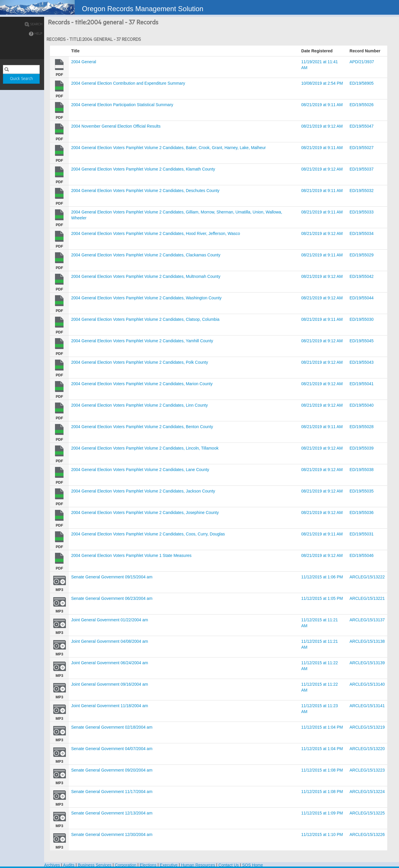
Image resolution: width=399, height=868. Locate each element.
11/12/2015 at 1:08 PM (322, 770)
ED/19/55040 (362, 405)
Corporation (126, 865)
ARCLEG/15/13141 (367, 706)
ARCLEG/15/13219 (367, 727)
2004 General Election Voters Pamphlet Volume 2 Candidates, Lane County (140, 470)
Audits (69, 865)
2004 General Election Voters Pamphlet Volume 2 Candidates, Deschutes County (145, 191)
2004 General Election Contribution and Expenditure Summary (128, 83)
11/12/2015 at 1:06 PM (322, 577)
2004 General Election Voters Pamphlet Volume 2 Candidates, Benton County (142, 427)
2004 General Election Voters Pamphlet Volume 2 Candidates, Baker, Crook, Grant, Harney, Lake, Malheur (168, 148)
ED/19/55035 (362, 491)
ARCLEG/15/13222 (367, 577)
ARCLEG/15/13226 (367, 834)
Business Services (95, 865)
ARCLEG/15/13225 (367, 813)
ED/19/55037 (362, 169)
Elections (148, 865)
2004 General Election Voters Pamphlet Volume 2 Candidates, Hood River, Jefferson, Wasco (156, 233)
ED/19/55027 (362, 148)
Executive (169, 865)
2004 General (84, 62)
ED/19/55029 (362, 255)
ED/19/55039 (362, 448)
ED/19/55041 (362, 384)
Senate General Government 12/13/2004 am (112, 813)
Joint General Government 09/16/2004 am (110, 684)
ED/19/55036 (362, 513)
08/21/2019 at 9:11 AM (322, 105)
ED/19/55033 (362, 212)
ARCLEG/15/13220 (367, 749)
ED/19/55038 (362, 470)
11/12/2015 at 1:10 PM (322, 834)
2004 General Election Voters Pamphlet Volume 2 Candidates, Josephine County (145, 513)
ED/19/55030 (362, 319)
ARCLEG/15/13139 (367, 663)
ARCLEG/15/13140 (367, 684)
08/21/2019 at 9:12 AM (322, 126)
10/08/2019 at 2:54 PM (322, 83)
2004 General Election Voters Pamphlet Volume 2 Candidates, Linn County (140, 405)
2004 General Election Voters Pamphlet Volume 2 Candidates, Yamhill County (142, 341)
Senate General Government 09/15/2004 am (112, 577)
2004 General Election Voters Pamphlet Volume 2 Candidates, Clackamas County (146, 255)
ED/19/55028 (362, 427)
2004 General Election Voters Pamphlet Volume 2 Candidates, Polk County (140, 362)
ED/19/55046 (362, 555)
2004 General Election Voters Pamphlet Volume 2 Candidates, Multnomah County (146, 276)
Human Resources (198, 865)
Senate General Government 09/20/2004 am (112, 770)
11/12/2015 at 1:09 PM (322, 813)
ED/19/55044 (362, 298)
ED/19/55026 (362, 105)
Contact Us (229, 865)
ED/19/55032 (362, 191)
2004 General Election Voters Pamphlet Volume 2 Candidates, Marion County (142, 384)
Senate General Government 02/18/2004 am (112, 727)
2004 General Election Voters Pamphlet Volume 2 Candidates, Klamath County (143, 169)
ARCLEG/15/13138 (367, 641)
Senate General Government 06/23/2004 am (112, 598)
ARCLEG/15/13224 (367, 792)
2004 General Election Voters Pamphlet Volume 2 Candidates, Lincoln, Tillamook (145, 448)
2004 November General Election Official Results (116, 126)
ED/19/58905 (362, 83)
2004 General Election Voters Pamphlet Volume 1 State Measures (131, 555)
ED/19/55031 (362, 534)
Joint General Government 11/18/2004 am (110, 706)
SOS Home (252, 865)
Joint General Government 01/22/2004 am (110, 620)
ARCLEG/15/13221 (367, 598)
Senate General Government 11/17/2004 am (112, 792)
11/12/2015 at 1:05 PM (322, 598)
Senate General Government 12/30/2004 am (112, 834)
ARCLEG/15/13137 (367, 620)
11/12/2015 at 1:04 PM (322, 727)
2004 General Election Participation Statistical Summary (122, 105)
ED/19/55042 (362, 276)
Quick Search (21, 79)
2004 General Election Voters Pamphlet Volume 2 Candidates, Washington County (146, 298)
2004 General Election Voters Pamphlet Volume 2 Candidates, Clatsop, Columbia (145, 319)
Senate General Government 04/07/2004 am (112, 749)
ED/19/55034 (362, 233)
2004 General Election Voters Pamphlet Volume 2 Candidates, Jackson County (143, 491)
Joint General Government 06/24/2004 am (110, 663)
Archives (52, 865)
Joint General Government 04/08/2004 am (110, 641)
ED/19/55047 (362, 126)
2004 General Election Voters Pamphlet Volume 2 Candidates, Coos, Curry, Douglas (148, 534)
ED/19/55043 (362, 362)
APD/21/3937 (362, 62)
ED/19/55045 (362, 341)
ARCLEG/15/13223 (367, 770)
